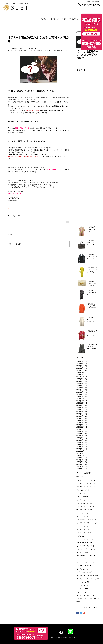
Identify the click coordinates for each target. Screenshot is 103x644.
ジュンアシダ (81, 520)
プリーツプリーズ (82, 552)
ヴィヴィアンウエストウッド (86, 595)
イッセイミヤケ (92, 487)
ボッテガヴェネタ (82, 556)
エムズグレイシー (82, 497)
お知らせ (79, 480)
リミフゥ (79, 579)
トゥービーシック (82, 526)
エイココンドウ (82, 493)
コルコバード (94, 506)
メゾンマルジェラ (82, 572)
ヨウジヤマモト (82, 575)
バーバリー (80, 543)
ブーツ (87, 549)
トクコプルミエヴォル (84, 529)
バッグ (95, 539)
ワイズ (89, 585)
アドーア (95, 483)
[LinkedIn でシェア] (19, 216)
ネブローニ (80, 536)
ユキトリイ (93, 572)
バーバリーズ (89, 543)
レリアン (88, 582)
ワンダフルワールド (83, 589)
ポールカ (92, 556)
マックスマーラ (82, 559)
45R (82, 477)
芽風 (95, 598)
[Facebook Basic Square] (78, 613)
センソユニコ (81, 523)
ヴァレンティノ (82, 592)
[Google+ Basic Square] (84, 613)
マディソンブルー (82, 562)
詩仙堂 (79, 602)
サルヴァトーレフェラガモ (85, 510)
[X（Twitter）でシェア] (14, 216)
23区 (78, 477)
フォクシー (80, 549)
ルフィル (97, 579)
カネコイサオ (81, 500)
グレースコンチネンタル (85, 503)
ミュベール (89, 566)
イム (78, 490)
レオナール (80, 582)
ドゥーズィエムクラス (84, 533)
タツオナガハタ (92, 523)
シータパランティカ (83, 516)
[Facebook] (61, 633)
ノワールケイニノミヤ (84, 539)
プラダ (93, 549)
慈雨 (91, 598)
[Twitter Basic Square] (81, 613)
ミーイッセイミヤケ (83, 569)
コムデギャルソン (82, 506)
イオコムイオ (81, 487)
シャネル (85, 513)
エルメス (92, 497)
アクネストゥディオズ (84, 483)
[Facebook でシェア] (9, 216)
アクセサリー (94, 480)
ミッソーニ (80, 566)
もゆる (86, 480)
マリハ (92, 562)
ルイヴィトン (88, 579)
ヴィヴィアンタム (82, 598)
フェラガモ (90, 546)
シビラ (79, 513)
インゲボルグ (85, 490)
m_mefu (93, 477)
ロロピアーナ (81, 585)
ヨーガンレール (93, 575)
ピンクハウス (81, 546)
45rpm (87, 477)
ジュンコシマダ (92, 520)
